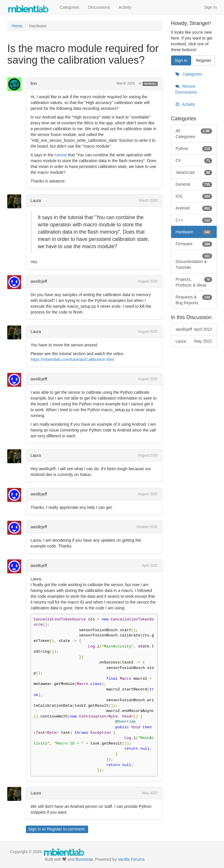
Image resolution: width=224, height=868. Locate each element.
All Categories (194, 133)
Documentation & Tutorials (194, 261)
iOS (194, 196)
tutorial (61, 155)
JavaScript (194, 172)
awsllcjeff (39, 281)
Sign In (210, 7)
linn (34, 83)
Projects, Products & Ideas (194, 282)
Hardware (150, 84)
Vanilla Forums (131, 859)
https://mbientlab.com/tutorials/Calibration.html (72, 359)
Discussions (99, 7)
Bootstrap (84, 859)
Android (194, 208)
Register (54, 829)
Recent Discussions (186, 89)
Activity (125, 7)
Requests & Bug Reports (194, 300)
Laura (36, 201)
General (194, 184)
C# (194, 160)
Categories (70, 7)
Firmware (194, 244)
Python (194, 148)
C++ (194, 220)
